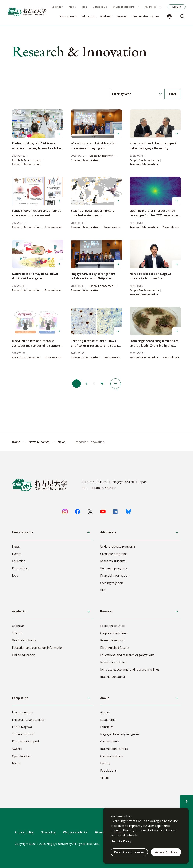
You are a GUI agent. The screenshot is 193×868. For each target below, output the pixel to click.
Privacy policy (24, 832)
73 (102, 384)
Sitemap (100, 832)
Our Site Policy (121, 841)
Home (16, 442)
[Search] (183, 16)
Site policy (48, 832)
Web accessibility (75, 832)
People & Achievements (27, 160)
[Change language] (169, 16)
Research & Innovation (26, 164)
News (62, 442)
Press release (53, 227)
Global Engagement (102, 156)
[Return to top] (186, 802)
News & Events (39, 442)
